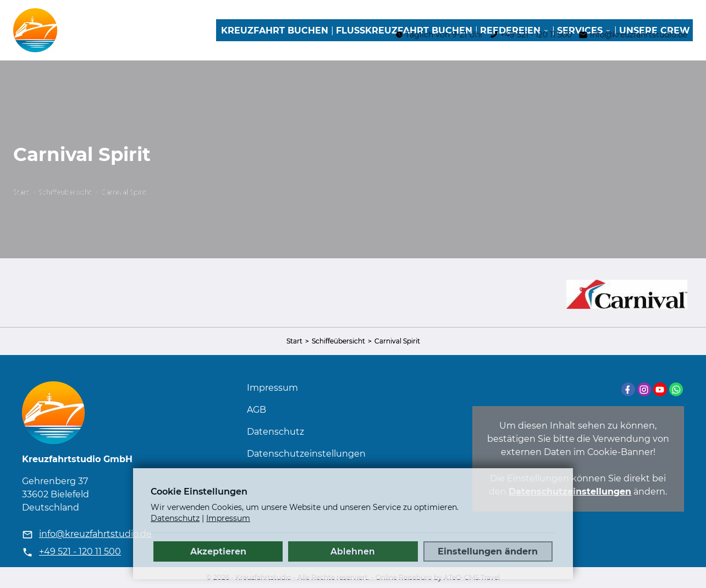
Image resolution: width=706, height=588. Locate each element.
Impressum (272, 388)
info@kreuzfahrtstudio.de (95, 534)
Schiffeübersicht (65, 192)
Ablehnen (353, 551)
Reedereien (510, 30)
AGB (257, 410)
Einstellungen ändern (488, 551)
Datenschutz (275, 432)
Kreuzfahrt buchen (275, 30)
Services (580, 30)
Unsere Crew (655, 30)
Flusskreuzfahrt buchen (404, 30)
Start (21, 192)
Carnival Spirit (124, 192)
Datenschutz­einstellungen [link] (306, 454)
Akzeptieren (218, 551)
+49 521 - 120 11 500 (80, 551)
